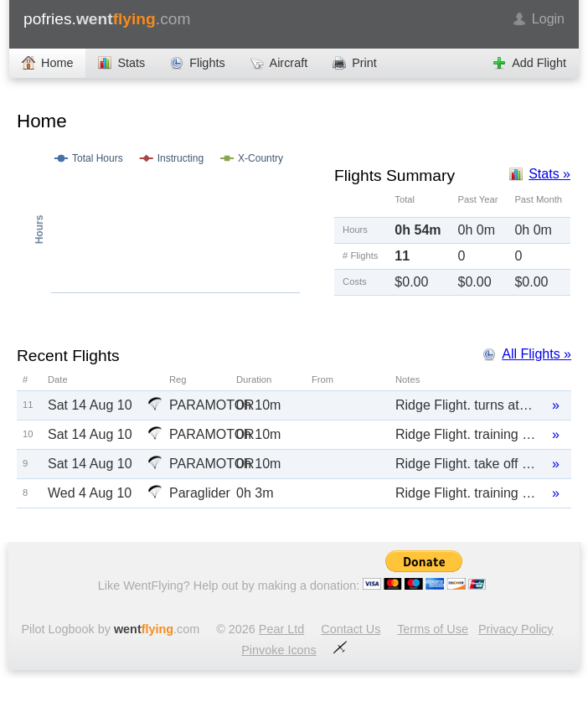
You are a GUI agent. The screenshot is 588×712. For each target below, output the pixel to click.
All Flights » (536, 354)
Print (364, 63)
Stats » (549, 174)
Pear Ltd (281, 629)
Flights (207, 63)
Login (548, 19)
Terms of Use (433, 629)
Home (57, 63)
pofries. (107, 19)
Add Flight (539, 63)
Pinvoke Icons (279, 650)
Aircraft (289, 63)
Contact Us (351, 629)
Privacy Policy (516, 629)
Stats (131, 63)
